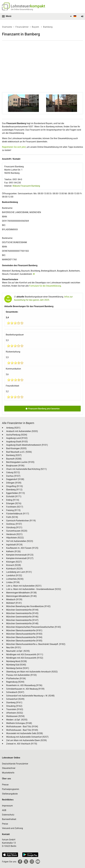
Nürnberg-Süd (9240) (16, 665)
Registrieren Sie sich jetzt (14, 147)
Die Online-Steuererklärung (22, 9)
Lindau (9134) (13, 582)
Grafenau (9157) (14, 524)
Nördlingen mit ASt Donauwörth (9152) (25, 658)
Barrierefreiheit (9, 819)
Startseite (7, 27)
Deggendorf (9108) (15, 479)
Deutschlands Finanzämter (15, 764)
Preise (5, 824)
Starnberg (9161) (14, 703)
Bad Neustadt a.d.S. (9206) (19, 452)
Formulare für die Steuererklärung (45, 286)
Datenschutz (8, 815)
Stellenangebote (10, 794)
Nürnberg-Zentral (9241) (18, 668)
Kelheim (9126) (13, 551)
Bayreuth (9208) (14, 459)
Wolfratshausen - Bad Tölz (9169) (22, 730)
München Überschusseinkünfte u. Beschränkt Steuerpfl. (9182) (36, 644)
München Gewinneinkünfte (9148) (22, 623)
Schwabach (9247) (15, 692)
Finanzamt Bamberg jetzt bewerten (42, 409)
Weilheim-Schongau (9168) (19, 723)
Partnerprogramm (11, 789)
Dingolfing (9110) (15, 486)
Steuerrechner (9, 768)
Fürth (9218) (12, 517)
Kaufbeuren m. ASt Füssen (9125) (22, 548)
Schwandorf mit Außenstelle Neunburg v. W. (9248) (30, 696)
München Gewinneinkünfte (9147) (22, 620)
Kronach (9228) (14, 565)
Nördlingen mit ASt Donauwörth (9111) (25, 654)
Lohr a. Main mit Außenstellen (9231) (24, 586)
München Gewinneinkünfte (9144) (22, 610)
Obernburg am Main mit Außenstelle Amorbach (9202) (32, 672)
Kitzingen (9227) (14, 562)
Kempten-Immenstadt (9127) (20, 558)
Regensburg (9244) (15, 682)
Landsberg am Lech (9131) (19, 572)
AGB (4, 810)
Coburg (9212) (13, 472)
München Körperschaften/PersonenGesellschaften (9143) (34, 627)
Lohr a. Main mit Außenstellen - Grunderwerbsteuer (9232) (34, 589)
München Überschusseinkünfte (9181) (24, 630)
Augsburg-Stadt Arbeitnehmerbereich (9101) (27, 445)
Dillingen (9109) (14, 483)
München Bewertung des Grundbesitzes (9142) (28, 606)
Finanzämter (22, 27)
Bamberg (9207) (14, 455)
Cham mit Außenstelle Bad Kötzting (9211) (26, 469)
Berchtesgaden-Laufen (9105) (20, 462)
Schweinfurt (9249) (15, 699)
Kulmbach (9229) (14, 569)
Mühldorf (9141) (14, 603)
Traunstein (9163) (15, 709)
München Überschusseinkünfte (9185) (24, 641)
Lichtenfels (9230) (15, 579)
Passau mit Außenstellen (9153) (21, 675)
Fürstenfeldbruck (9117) (18, 514)
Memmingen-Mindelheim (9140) (21, 596)
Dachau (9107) (13, 476)
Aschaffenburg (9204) (17, 435)
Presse (5, 785)
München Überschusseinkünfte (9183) (24, 634)
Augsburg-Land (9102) (17, 438)
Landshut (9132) (14, 575)
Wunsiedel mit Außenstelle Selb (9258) (25, 733)
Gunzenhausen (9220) (17, 531)
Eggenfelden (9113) (16, 493)
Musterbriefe (8, 773)
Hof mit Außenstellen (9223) (20, 541)
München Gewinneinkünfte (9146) (22, 617)
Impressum (7, 806)
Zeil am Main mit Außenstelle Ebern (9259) (26, 740)
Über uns (6, 779)
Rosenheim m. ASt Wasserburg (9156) (24, 685)
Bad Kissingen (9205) (16, 448)
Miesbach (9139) (14, 599)
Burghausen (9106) (15, 466)
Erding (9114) (13, 500)
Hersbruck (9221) (14, 534)
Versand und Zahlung (12, 828)
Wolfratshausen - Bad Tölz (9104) (22, 727)
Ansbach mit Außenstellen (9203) (22, 431)
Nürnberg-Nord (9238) (17, 661)
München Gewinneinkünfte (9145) (22, 613)
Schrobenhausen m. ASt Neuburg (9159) (25, 689)
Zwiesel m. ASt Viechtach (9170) (22, 744)
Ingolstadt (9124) (14, 545)
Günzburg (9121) (14, 527)
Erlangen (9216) (14, 503)
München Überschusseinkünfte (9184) (24, 637)
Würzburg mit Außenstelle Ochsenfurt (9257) (27, 737)
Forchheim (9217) (15, 507)
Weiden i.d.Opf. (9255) (17, 720)
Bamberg (48, 27)
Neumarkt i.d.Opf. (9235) (18, 651)
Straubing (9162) (14, 706)
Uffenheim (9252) (15, 713)
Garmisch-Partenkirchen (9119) (21, 521)
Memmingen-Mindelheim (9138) (21, 593)
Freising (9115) (13, 510)
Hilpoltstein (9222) (15, 538)
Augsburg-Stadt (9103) (17, 442)
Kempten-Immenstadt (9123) (20, 555)
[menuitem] (73, 16)
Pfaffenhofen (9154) (16, 679)
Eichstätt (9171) (14, 496)
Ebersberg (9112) (14, 490)
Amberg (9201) (13, 428)
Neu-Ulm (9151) (14, 648)
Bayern (36, 27)
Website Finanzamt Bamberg (26, 186)
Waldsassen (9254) (15, 716)
